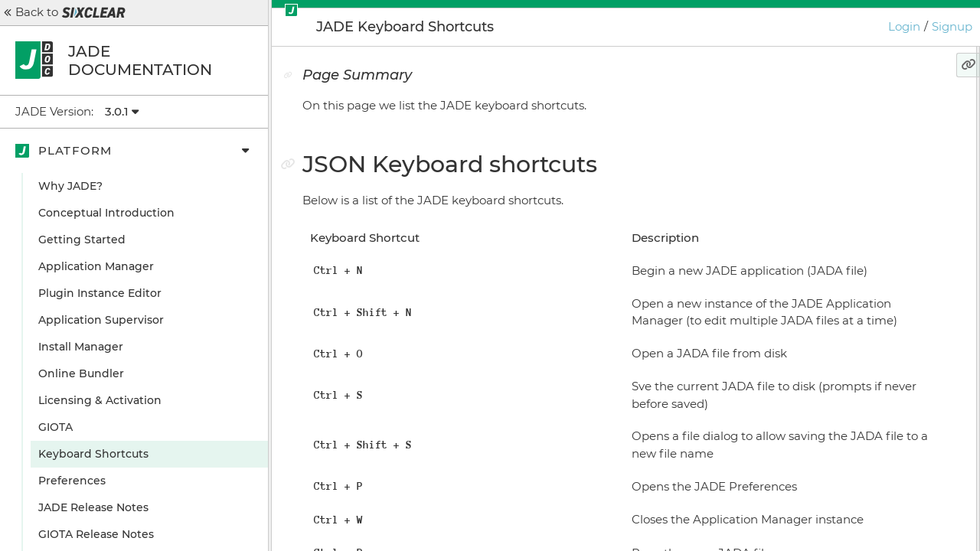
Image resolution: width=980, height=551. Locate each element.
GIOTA (56, 427)
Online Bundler (81, 373)
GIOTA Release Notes (96, 534)
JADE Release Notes (93, 507)
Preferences (72, 481)
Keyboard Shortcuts (93, 454)
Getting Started (82, 240)
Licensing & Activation (100, 400)
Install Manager (81, 347)
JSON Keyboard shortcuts (853, 138)
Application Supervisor (101, 320)
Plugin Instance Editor (100, 293)
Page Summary (825, 111)
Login (904, 26)
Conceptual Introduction (106, 213)
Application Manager (96, 266)
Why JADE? (70, 186)
